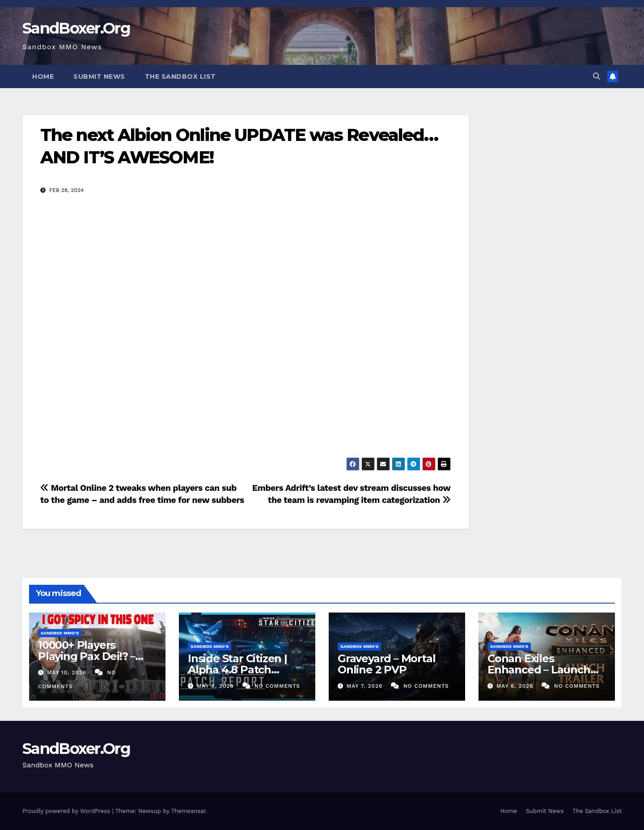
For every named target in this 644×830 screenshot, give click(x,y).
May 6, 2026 (516, 686)
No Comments (277, 686)
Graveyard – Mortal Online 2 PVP (386, 664)
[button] (597, 76)
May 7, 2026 (366, 686)
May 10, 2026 (68, 673)
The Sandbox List (180, 77)
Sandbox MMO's (60, 633)
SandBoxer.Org (76, 28)
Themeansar (189, 811)
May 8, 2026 (216, 686)
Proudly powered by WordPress (67, 811)
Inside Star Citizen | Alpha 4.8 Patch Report (237, 670)
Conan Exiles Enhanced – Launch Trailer (539, 670)
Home (43, 77)
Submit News (99, 77)
